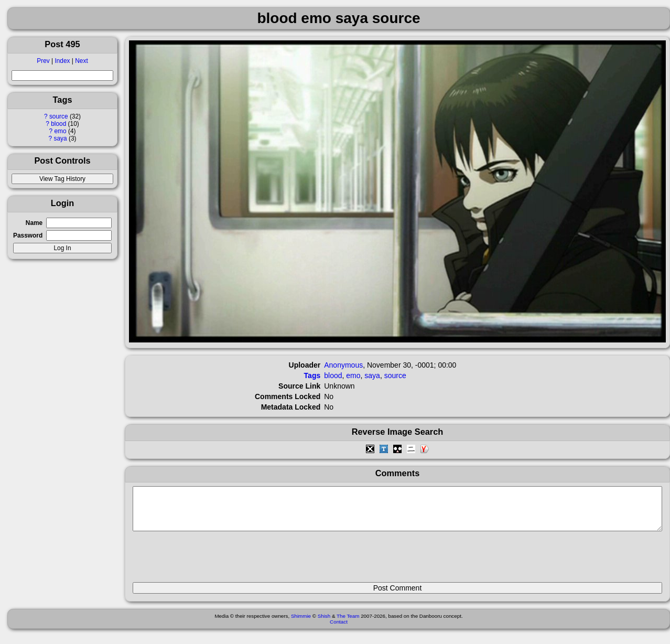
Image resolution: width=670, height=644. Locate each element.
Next (81, 61)
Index (62, 61)
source (59, 116)
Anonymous (343, 365)
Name (34, 223)
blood (58, 124)
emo (60, 131)
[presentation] (212, 561)
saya (60, 138)
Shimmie (301, 624)
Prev (43, 61)
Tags (312, 375)
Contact (339, 630)
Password (28, 235)
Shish (324, 624)
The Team (348, 624)
